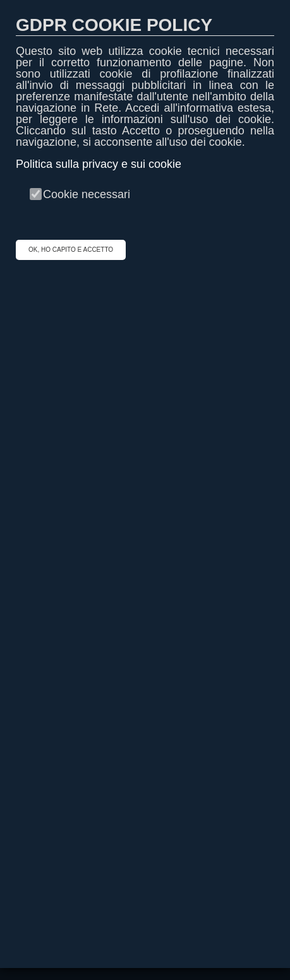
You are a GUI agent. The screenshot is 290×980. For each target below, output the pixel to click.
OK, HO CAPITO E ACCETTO (71, 250)
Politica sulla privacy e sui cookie (99, 164)
